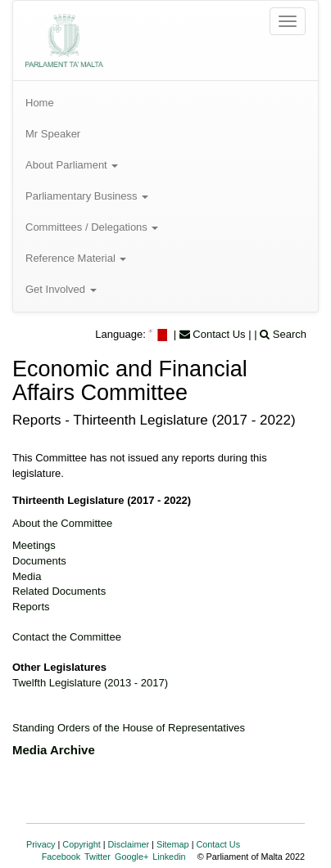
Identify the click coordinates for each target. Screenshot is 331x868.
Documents (39, 561)
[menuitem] (165, 103)
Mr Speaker (53, 134)
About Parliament (72, 165)
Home (40, 103)
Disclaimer (129, 844)
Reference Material (76, 258)
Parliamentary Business (87, 196)
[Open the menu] (288, 21)
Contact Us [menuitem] (213, 334)
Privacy (41, 844)
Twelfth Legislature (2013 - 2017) (90, 683)
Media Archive (54, 750)
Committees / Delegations (92, 227)
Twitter (97, 857)
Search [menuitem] (283, 334)
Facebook (61, 857)
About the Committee (62, 523)
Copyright (81, 844)
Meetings (34, 545)
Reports (31, 607)
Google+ (131, 857)
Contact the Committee (67, 637)
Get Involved (61, 289)
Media (27, 576)
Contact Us (219, 844)
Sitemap (173, 844)
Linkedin (169, 857)
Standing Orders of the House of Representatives (129, 728)
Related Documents (59, 591)
